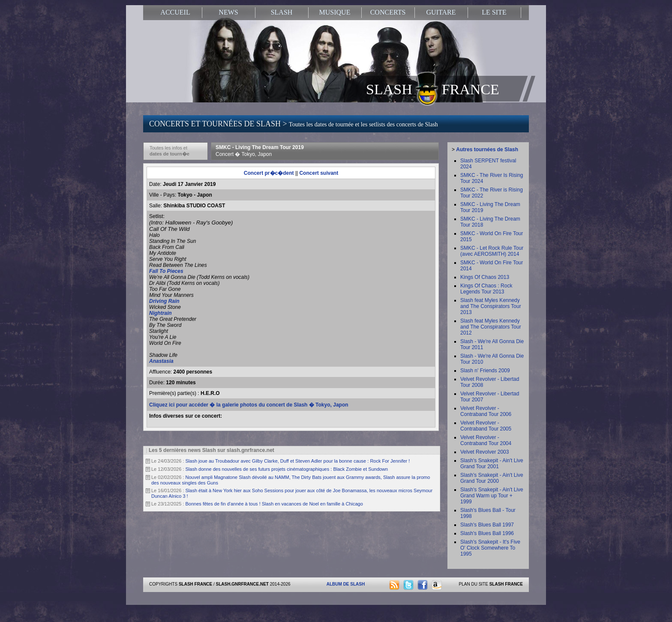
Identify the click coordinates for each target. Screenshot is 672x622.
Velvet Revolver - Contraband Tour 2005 (486, 426)
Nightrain (160, 313)
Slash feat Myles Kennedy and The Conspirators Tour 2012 (491, 327)
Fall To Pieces (166, 271)
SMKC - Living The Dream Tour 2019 (260, 151)
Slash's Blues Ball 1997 (487, 525)
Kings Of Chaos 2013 (485, 277)
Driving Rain (164, 301)
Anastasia (161, 361)
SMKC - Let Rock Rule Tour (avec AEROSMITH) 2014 (492, 251)
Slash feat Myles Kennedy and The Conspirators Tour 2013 (491, 306)
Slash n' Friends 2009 (485, 371)
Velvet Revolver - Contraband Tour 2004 (486, 440)
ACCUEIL (175, 12)
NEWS (228, 12)
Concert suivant (319, 173)
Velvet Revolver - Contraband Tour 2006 (486, 411)
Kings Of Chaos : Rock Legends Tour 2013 (486, 289)
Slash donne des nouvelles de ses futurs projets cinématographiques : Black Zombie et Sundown (287, 469)
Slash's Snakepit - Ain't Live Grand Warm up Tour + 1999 (492, 496)
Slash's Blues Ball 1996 (487, 533)
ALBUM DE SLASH (346, 584)
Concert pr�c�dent (269, 173)
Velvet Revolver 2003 (484, 452)
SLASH (282, 12)
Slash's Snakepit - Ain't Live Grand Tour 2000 (492, 478)
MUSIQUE (335, 12)
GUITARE (441, 12)
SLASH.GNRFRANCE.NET (242, 584)
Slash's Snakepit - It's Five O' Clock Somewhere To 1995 (490, 548)
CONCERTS (388, 12)
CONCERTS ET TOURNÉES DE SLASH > (294, 124)
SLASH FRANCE (433, 89)
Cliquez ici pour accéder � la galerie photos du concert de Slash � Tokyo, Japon (249, 405)
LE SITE (494, 12)
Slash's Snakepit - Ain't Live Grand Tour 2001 (492, 464)
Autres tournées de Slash (487, 150)
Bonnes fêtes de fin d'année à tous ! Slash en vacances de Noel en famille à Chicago (274, 504)
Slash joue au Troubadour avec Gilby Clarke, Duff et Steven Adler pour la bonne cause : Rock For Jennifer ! (298, 461)
